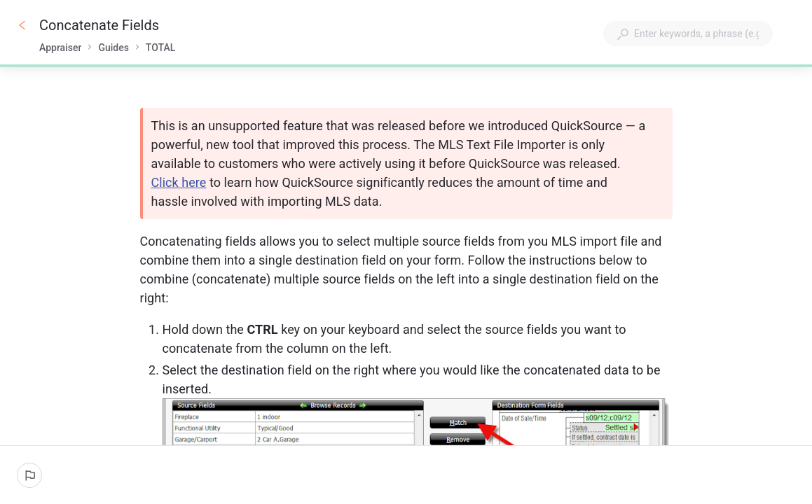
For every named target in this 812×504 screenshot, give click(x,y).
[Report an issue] (29, 475)
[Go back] (22, 25)
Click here (179, 182)
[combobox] (688, 34)
